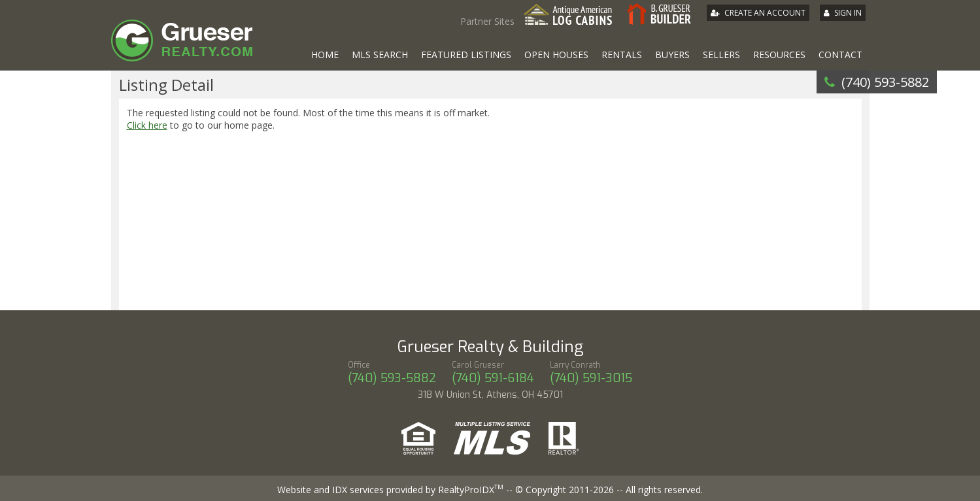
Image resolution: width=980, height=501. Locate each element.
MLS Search (380, 55)
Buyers (672, 55)
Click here (147, 125)
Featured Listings (466, 55)
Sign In (848, 13)
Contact (840, 55)
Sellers (721, 55)
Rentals (622, 55)
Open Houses (556, 55)
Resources (779, 55)
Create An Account (765, 13)
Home (325, 55)
